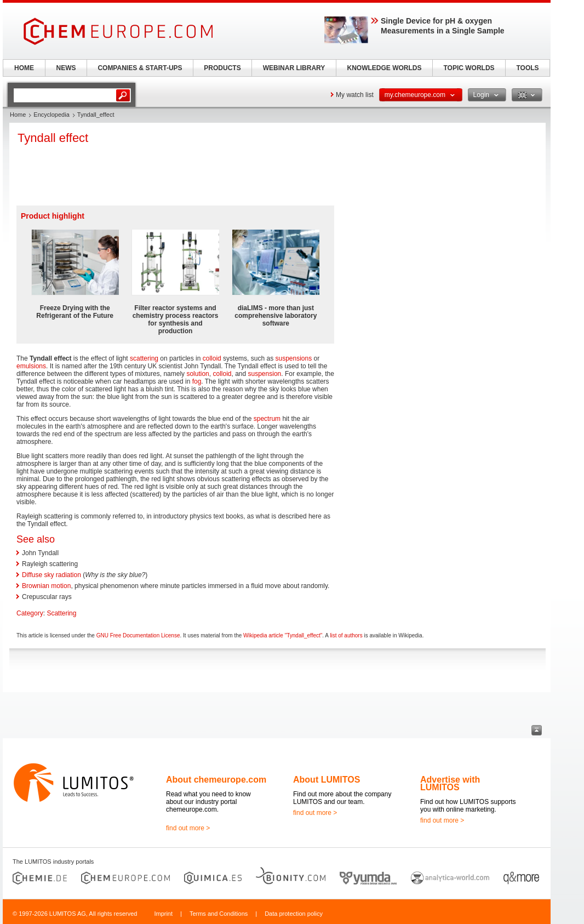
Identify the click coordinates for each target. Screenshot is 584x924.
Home (18, 115)
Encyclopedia (51, 115)
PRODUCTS (222, 68)
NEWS (66, 68)
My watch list (355, 95)
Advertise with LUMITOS (450, 783)
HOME (24, 68)
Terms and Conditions (219, 914)
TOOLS (527, 68)
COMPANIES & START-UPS (140, 68)
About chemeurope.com (216, 780)
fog (197, 381)
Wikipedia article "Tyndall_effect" (283, 635)
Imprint (163, 914)
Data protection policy (294, 914)
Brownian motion (46, 586)
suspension (265, 374)
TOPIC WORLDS (469, 68)
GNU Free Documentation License (138, 635)
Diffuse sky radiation (51, 575)
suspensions (293, 358)
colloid (212, 358)
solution (197, 374)
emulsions (31, 366)
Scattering (61, 613)
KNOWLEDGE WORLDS (385, 68)
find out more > (188, 828)
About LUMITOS (327, 780)
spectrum (267, 419)
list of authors (346, 635)
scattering (144, 358)
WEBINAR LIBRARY (294, 68)
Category (30, 613)
